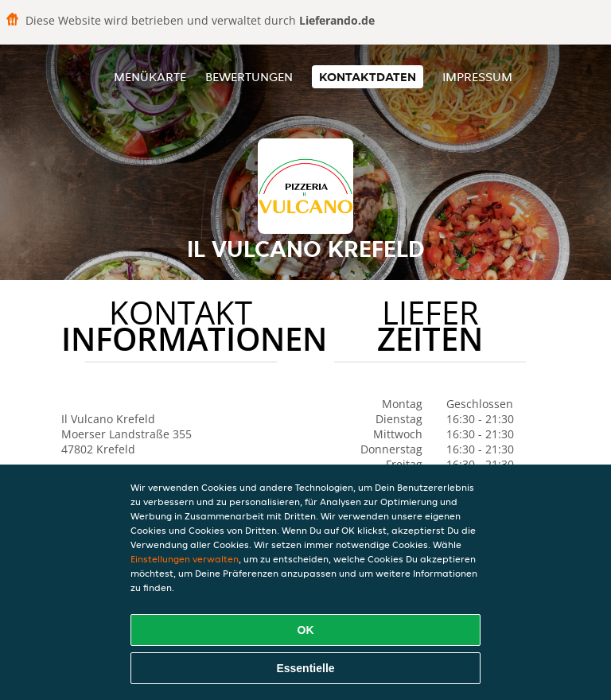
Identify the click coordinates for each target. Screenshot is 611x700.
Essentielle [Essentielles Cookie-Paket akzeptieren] (305, 668)
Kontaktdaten (368, 77)
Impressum (477, 77)
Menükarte (150, 77)
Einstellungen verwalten (185, 559)
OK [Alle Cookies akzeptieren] (306, 630)
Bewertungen (249, 77)
